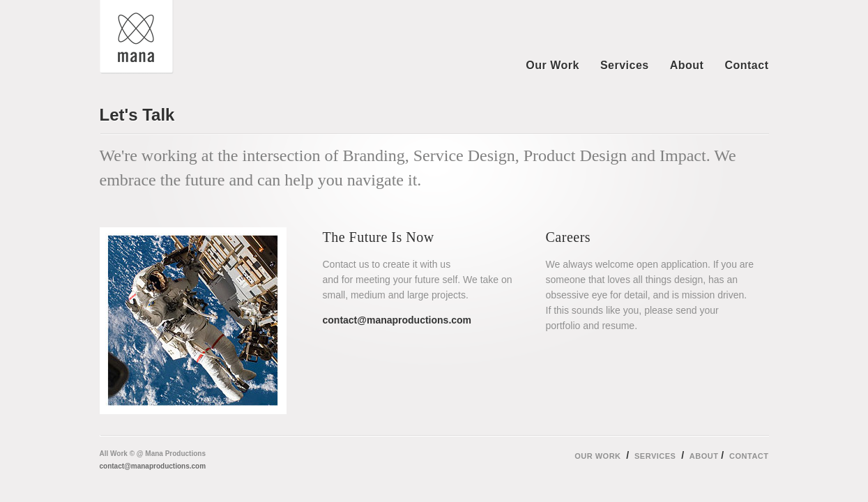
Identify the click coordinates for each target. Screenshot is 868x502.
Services (625, 65)
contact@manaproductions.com (153, 466)
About (687, 65)
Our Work (553, 65)
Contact (746, 65)
